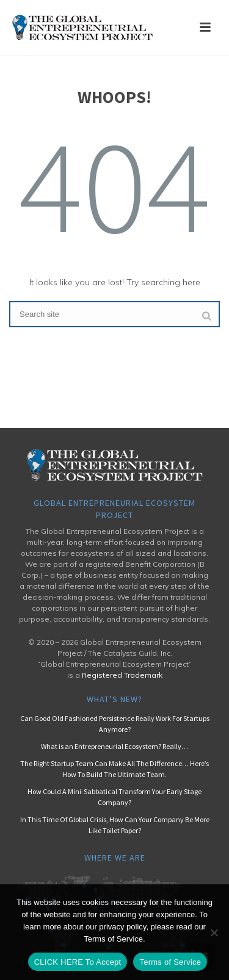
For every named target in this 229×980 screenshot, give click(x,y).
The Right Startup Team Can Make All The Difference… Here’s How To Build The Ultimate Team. (114, 769)
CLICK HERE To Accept (78, 962)
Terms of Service (170, 962)
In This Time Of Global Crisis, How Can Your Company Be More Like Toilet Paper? (115, 825)
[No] (214, 932)
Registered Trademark (122, 675)
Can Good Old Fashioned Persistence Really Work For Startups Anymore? (115, 724)
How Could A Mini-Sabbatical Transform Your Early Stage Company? (114, 797)
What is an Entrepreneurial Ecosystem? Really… (114, 746)
